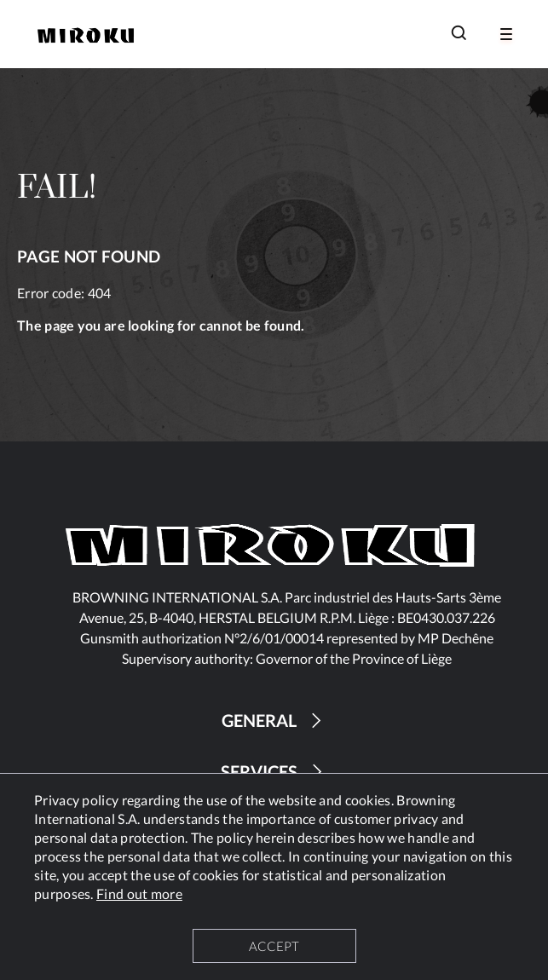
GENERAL (274, 721)
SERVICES (274, 772)
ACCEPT (274, 946)
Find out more (139, 894)
